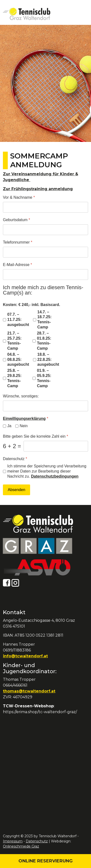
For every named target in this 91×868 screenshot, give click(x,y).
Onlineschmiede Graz (21, 846)
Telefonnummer (18, 242)
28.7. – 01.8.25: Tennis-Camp (44, 341)
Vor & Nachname (19, 197)
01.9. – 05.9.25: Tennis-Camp (44, 378)
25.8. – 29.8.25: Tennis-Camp (14, 378)
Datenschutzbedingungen (55, 476)
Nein (24, 426)
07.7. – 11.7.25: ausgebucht (18, 320)
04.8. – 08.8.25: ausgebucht (18, 360)
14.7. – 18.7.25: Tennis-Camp (45, 320)
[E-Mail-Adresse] (45, 275)
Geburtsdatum (17, 220)
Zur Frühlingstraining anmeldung (38, 189)
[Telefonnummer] (45, 252)
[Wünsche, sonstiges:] (45, 406)
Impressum (13, 841)
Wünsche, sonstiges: (21, 396)
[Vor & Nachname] (45, 207)
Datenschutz (15, 459)
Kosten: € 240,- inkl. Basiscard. (32, 305)
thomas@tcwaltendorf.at (29, 691)
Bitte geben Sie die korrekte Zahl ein (36, 436)
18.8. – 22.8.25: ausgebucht (48, 360)
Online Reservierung (45, 861)
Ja (9, 426)
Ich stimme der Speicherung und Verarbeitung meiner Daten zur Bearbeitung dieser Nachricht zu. (47, 471)
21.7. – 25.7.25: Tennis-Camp (14, 341)
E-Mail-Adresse (17, 265)
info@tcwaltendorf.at (25, 656)
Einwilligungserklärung (24, 419)
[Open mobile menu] (83, 14)
